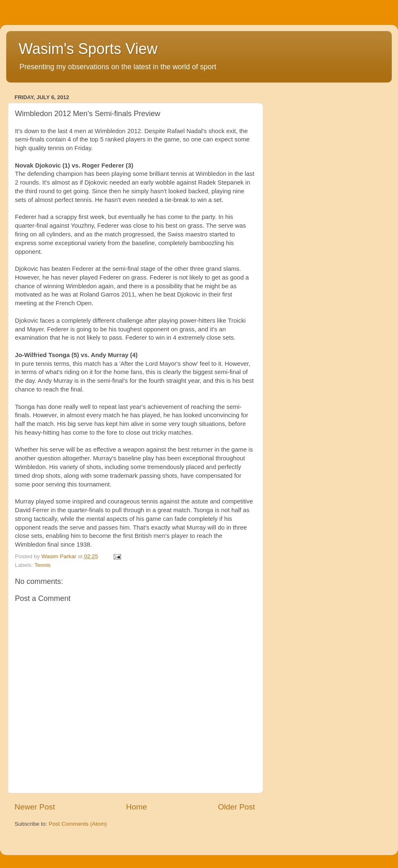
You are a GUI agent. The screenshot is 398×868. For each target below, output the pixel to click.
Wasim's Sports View (88, 49)
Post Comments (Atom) (78, 824)
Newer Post (35, 807)
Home (136, 807)
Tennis (42, 565)
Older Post (237, 807)
